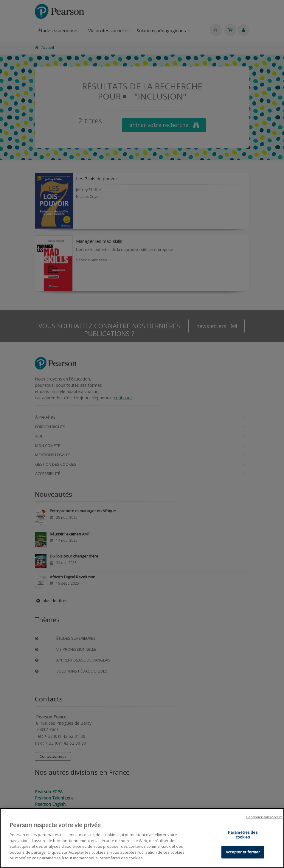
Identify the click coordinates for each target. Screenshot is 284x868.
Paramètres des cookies (243, 836)
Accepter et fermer (243, 853)
